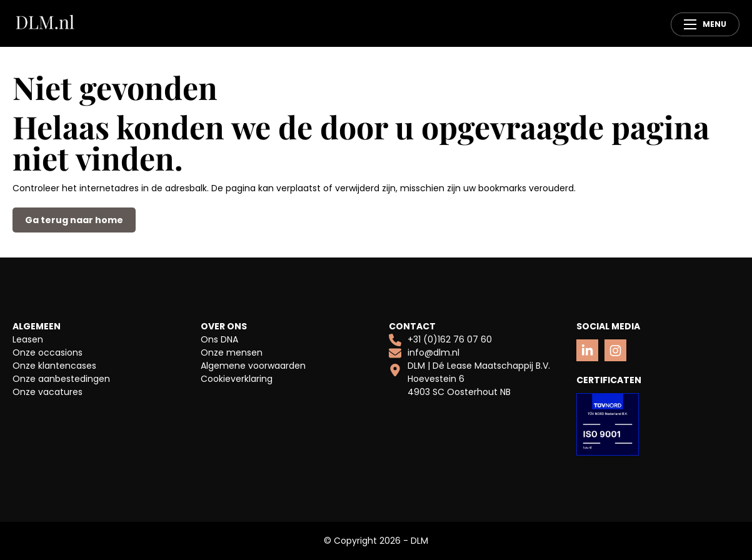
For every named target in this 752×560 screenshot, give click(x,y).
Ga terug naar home (74, 220)
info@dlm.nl (424, 353)
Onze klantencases (54, 366)
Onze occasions (48, 352)
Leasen (28, 339)
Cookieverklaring (237, 379)
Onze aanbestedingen (61, 379)
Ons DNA (219, 339)
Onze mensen (232, 352)
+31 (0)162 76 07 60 (440, 340)
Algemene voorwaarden (253, 366)
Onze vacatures (48, 392)
